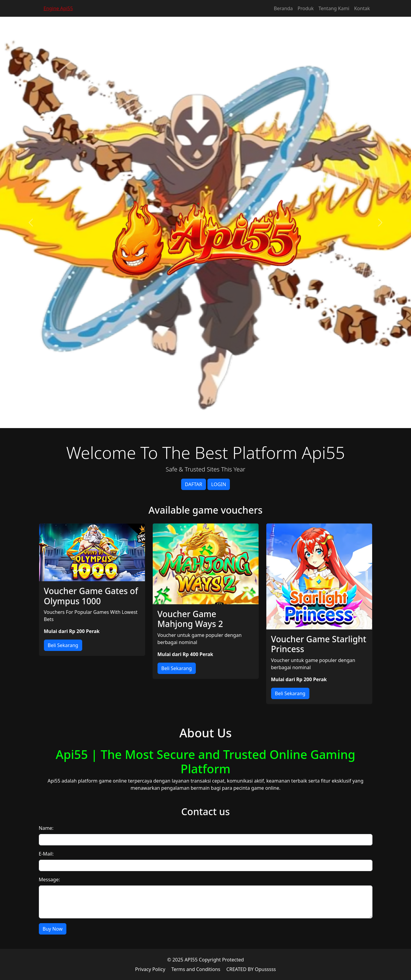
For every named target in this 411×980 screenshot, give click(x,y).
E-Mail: (46, 854)
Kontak (362, 8)
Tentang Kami (334, 8)
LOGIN (219, 484)
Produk (306, 8)
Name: (46, 828)
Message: (49, 879)
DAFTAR (194, 484)
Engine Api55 (58, 8)
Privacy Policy (150, 969)
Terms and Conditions (196, 969)
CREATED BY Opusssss (251, 969)
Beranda (283, 8)
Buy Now (53, 929)
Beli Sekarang (63, 645)
